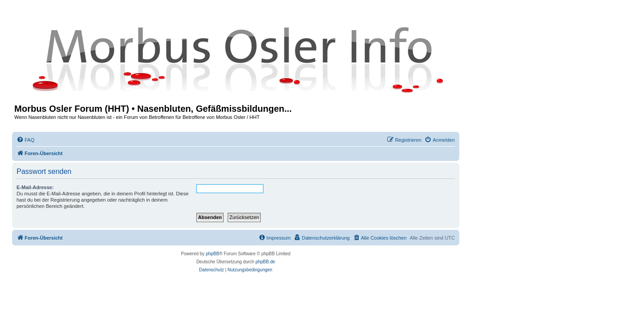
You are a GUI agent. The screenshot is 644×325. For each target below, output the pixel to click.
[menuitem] (25, 140)
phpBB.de (265, 262)
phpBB (212, 254)
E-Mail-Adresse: (35, 187)
